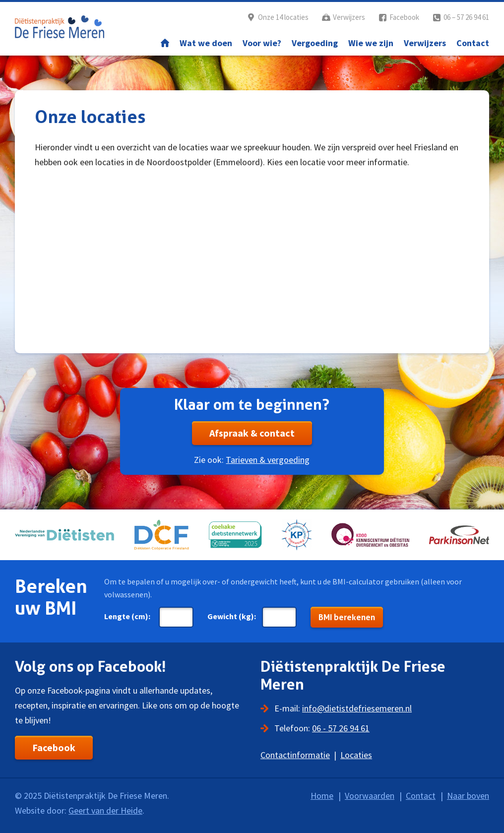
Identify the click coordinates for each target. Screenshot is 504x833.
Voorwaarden (370, 796)
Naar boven (468, 796)
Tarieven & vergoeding (268, 460)
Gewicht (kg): (232, 616)
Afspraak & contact (252, 433)
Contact (473, 43)
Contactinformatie (295, 755)
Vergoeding (315, 43)
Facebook (404, 17)
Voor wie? (262, 43)
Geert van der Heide (105, 810)
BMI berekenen (347, 617)
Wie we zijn (371, 43)
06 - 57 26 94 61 (341, 728)
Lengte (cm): (127, 616)
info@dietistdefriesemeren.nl (357, 708)
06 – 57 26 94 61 (466, 17)
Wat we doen (206, 43)
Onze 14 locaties (283, 17)
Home (165, 43)
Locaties (356, 755)
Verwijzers (349, 17)
